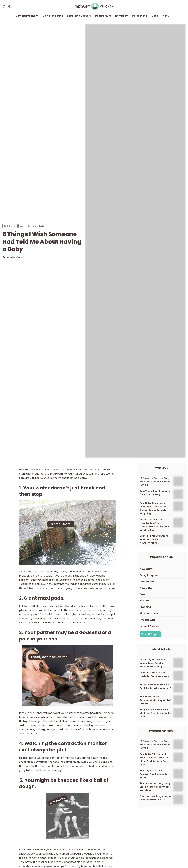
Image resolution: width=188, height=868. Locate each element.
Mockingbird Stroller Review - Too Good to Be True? (154, 774)
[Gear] (161, 594)
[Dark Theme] (10, 7)
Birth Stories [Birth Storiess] (10, 226)
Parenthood (140, 16)
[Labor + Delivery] (161, 626)
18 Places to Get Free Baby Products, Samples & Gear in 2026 (155, 482)
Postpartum (103, 16)
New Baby (122, 16)
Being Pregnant (53, 16)
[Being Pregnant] (161, 575)
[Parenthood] (161, 582)
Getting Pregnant (27, 16)
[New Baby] (161, 569)
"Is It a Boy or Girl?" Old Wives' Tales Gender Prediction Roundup (152, 663)
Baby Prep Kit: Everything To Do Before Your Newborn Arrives (154, 539)
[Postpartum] (161, 620)
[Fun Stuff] (161, 601)
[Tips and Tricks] (161, 613)
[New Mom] (161, 588)
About (167, 16)
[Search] (4, 7)
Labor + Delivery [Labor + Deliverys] (28, 226)
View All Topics (150, 634)
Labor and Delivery (79, 16)
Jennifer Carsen (15, 257)
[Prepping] (161, 607)
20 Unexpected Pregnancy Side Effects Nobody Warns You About (155, 787)
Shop (155, 16)
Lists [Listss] (42, 226)
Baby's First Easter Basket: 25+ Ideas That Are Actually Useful (155, 713)
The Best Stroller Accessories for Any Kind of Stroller (155, 700)
